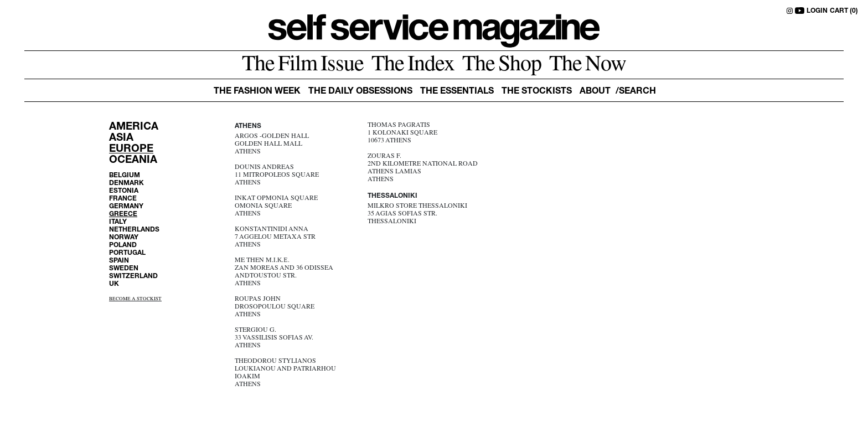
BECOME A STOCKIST (135, 299)
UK (114, 284)
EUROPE (131, 149)
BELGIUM (125, 176)
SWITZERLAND (133, 276)
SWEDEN (124, 269)
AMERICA (134, 127)
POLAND (123, 245)
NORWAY (124, 238)
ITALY (118, 222)
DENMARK (126, 183)
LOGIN (817, 11)
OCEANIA (133, 160)
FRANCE (123, 199)
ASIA (121, 138)
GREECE (123, 214)
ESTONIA (124, 191)
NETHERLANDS (134, 230)
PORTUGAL (127, 253)
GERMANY (126, 207)
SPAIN (119, 261)
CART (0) (844, 11)
